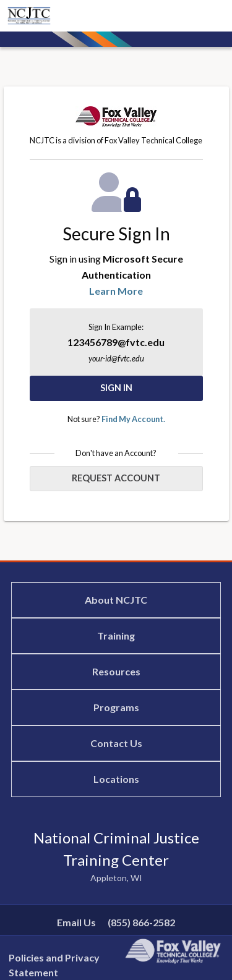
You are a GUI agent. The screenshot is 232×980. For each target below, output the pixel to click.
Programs (116, 707)
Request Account (116, 478)
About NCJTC (116, 600)
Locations (116, 779)
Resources (116, 671)
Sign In (116, 388)
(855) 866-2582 (141, 922)
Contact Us (116, 743)
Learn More (116, 291)
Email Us (76, 922)
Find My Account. (133, 419)
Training (116, 636)
